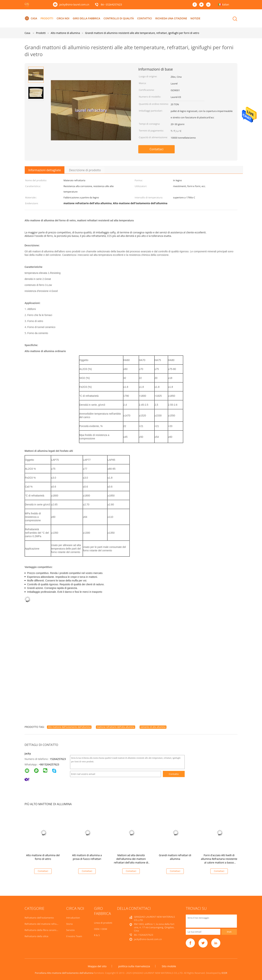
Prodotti (47, 18)
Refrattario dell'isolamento (39, 918)
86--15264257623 (111, 4)
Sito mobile (169, 966)
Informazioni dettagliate (45, 170)
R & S (97, 935)
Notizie (196, 18)
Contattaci (156, 149)
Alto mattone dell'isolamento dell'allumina (69, 727)
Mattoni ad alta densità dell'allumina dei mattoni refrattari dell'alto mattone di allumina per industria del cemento (131, 862)
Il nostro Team (74, 936)
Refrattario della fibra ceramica (42, 930)
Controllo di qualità (119, 18)
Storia (69, 924)
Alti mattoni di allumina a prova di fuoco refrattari (87, 857)
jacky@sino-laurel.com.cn (74, 4)
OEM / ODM (101, 929)
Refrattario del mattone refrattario (43, 924)
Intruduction (73, 918)
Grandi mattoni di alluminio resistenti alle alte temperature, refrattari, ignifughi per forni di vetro (142, 33)
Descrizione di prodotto (85, 170)
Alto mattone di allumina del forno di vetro (43, 857)
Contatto (174, 774)
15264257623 (58, 759)
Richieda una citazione (171, 18)
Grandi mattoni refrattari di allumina (175, 857)
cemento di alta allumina (153, 727)
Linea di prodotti (103, 923)
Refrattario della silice (36, 936)
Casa (31, 18)
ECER (224, 973)
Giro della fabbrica (87, 18)
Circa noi (63, 18)
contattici (145, 18)
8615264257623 (50, 764)
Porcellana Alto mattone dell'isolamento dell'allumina (64, 973)
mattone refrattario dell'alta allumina (116, 727)
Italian (225, 4)
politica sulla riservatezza (134, 966)
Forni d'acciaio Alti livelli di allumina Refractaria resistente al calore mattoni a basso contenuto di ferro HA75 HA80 (219, 861)
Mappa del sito (97, 966)
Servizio (71, 930)
